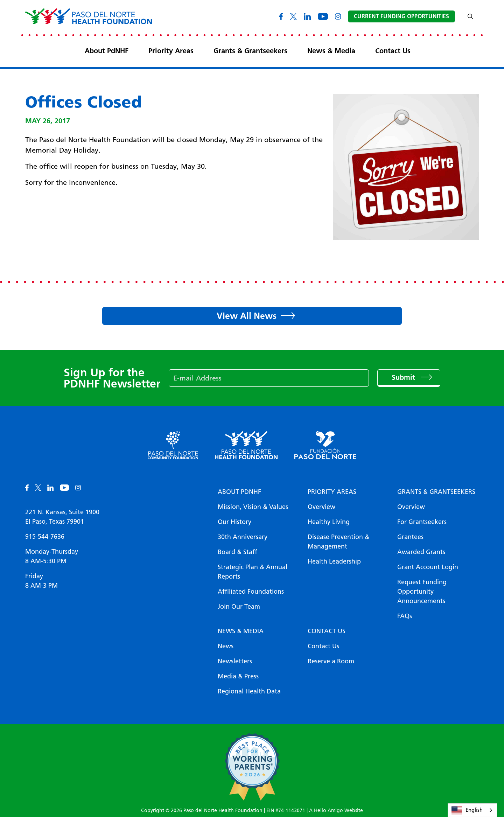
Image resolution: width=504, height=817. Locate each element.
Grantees (410, 537)
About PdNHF (107, 51)
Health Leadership (334, 561)
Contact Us (393, 51)
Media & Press (238, 676)
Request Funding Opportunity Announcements (422, 592)
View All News (247, 316)
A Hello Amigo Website (336, 811)
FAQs (405, 616)
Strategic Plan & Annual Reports (253, 572)
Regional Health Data (249, 691)
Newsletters (235, 661)
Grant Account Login (428, 567)
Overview (321, 507)
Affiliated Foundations (251, 592)
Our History (234, 522)
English (467, 810)
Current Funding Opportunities (401, 16)
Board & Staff (237, 552)
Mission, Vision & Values (253, 507)
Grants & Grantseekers (250, 51)
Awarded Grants (421, 552)
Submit (404, 377)
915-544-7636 (45, 537)
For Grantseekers (422, 522)
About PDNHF (239, 492)
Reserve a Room (331, 661)
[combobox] (472, 810)
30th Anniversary (243, 537)
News (226, 646)
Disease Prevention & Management (338, 542)
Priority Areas (171, 51)
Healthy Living (329, 522)
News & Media (331, 51)
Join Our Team (239, 607)
